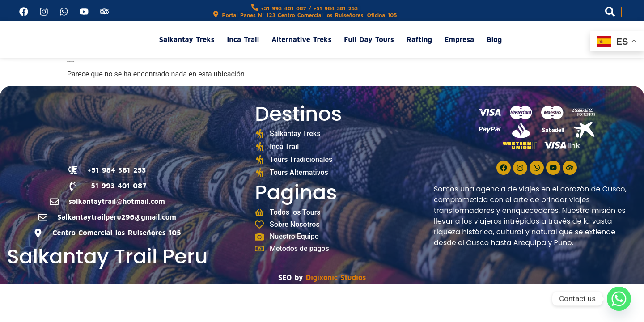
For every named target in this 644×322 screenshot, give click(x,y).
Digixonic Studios (336, 277)
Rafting (419, 39)
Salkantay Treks (187, 39)
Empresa (459, 39)
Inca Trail (243, 39)
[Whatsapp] (619, 299)
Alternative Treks (301, 39)
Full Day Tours (369, 39)
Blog (494, 39)
